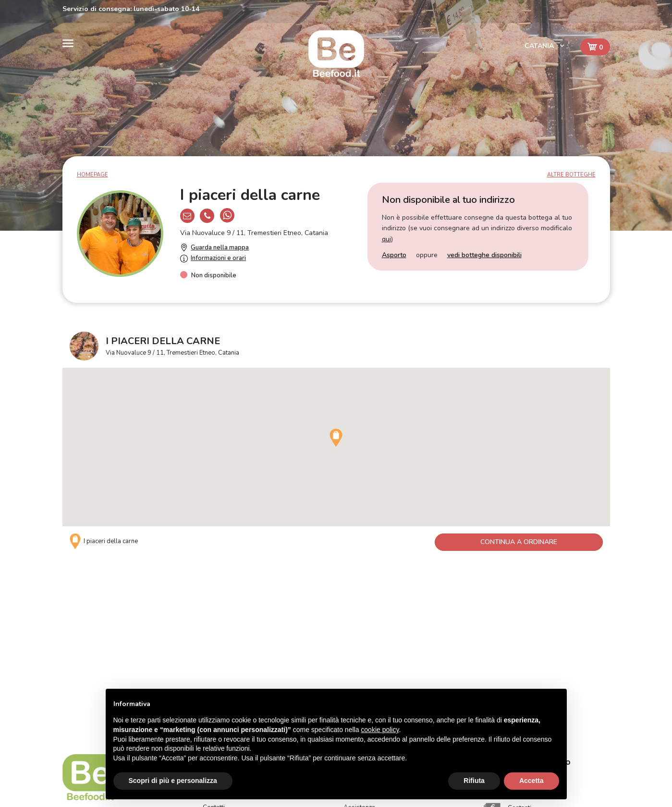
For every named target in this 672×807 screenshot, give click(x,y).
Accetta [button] (531, 781)
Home (212, 637)
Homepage (92, 175)
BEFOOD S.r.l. (84, 675)
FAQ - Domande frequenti (380, 650)
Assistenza (359, 662)
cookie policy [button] (380, 730)
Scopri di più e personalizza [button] (173, 781)
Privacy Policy (363, 675)
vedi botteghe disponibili (484, 255)
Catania (540, 46)
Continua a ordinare (519, 542)
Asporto (394, 255)
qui (386, 239)
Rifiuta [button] (474, 781)
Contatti (214, 662)
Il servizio (216, 650)
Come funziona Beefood (378, 637)
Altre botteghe (571, 175)
